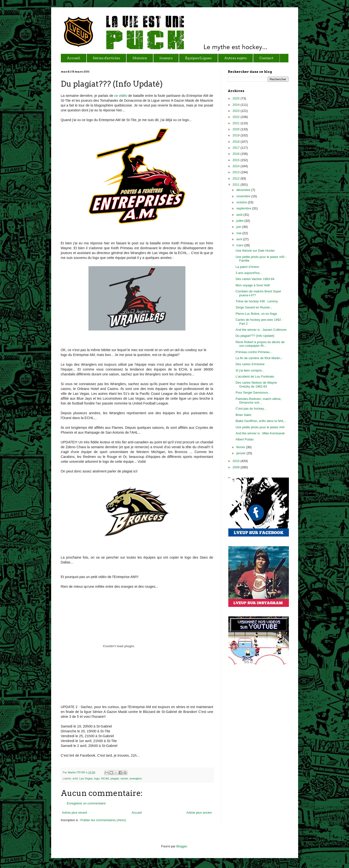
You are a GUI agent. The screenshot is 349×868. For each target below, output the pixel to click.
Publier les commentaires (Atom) (103, 820)
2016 (237, 154)
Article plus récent (75, 813)
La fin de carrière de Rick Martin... (259, 358)
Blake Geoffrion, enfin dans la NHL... (261, 421)
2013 (237, 172)
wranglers (136, 778)
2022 (237, 117)
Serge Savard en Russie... (254, 307)
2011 (237, 185)
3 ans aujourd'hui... (249, 273)
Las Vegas (86, 778)
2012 (237, 178)
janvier (241, 453)
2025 (237, 98)
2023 (237, 111)
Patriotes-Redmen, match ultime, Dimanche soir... (258, 401)
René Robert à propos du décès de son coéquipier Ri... (260, 344)
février (241, 447)
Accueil (137, 813)
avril (240, 239)
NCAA (105, 778)
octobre (242, 202)
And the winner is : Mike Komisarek (260, 433)
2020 (237, 129)
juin (239, 227)
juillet (240, 221)
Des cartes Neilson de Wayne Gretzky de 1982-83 (256, 384)
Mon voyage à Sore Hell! (253, 285)
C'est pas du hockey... (251, 409)
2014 (237, 166)
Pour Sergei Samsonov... (253, 393)
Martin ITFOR (77, 772)
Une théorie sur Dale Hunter (255, 251)
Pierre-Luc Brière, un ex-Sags (256, 314)
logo (97, 778)
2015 (237, 160)
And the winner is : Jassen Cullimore (261, 330)
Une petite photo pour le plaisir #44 (260, 427)
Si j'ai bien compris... (250, 370)
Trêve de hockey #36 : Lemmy (257, 301)
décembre (244, 190)
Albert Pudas (245, 439)
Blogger (182, 846)
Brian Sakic (244, 415)
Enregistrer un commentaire (86, 803)
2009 (237, 467)
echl (75, 778)
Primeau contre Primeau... (254, 352)
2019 (237, 135)
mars (240, 245)
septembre (244, 208)
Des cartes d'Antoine (250, 364)
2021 (237, 123)
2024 (237, 105)
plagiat (115, 778)
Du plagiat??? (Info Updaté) (255, 336)
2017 (237, 148)
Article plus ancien (199, 813)
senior (124, 778)
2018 (237, 142)
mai (239, 233)
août (240, 215)
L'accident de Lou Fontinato (255, 376)
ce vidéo (120, 96)
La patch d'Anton (247, 267)
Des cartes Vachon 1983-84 (255, 279)
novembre (244, 196)
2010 (237, 461)
